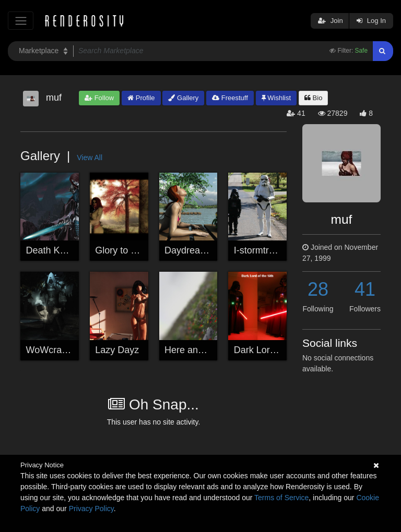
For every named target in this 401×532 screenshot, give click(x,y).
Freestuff (230, 98)
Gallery (183, 98)
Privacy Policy (91, 509)
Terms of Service (281, 498)
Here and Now (194, 350)
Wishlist (276, 98)
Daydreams (188, 250)
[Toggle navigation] (21, 21)
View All (90, 158)
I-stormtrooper (263, 250)
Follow (99, 98)
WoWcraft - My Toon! (70, 350)
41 (365, 289)
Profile (141, 98)
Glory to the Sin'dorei (139, 250)
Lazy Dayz (117, 350)
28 (318, 289)
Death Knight (53, 250)
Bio (313, 98)
